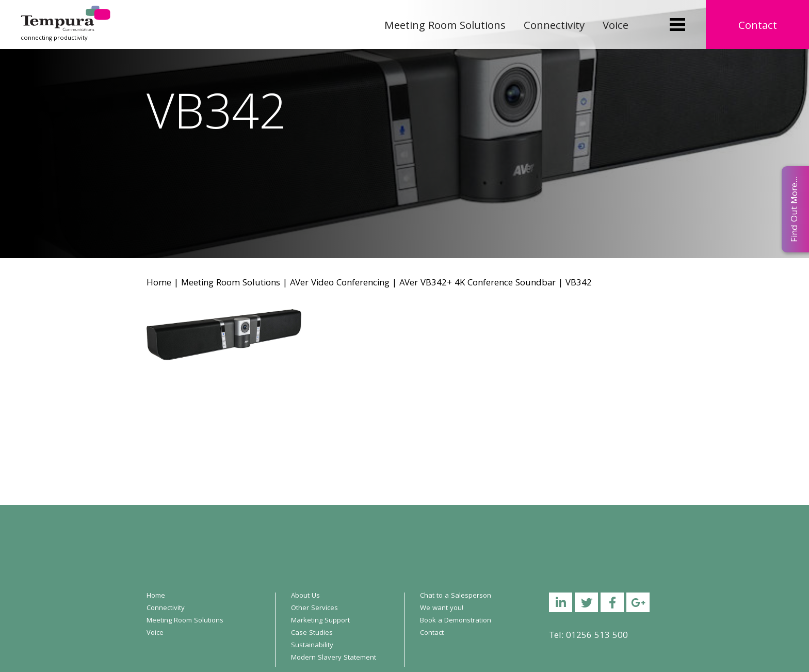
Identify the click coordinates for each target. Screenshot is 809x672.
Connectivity (554, 27)
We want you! (442, 609)
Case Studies (312, 633)
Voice (616, 27)
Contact (758, 27)
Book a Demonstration (456, 621)
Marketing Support (320, 621)
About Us (305, 596)
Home (159, 284)
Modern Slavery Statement (334, 658)
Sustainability (312, 646)
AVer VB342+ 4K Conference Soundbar (478, 284)
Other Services (314, 609)
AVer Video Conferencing (340, 284)
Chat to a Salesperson (456, 596)
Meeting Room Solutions (445, 27)
